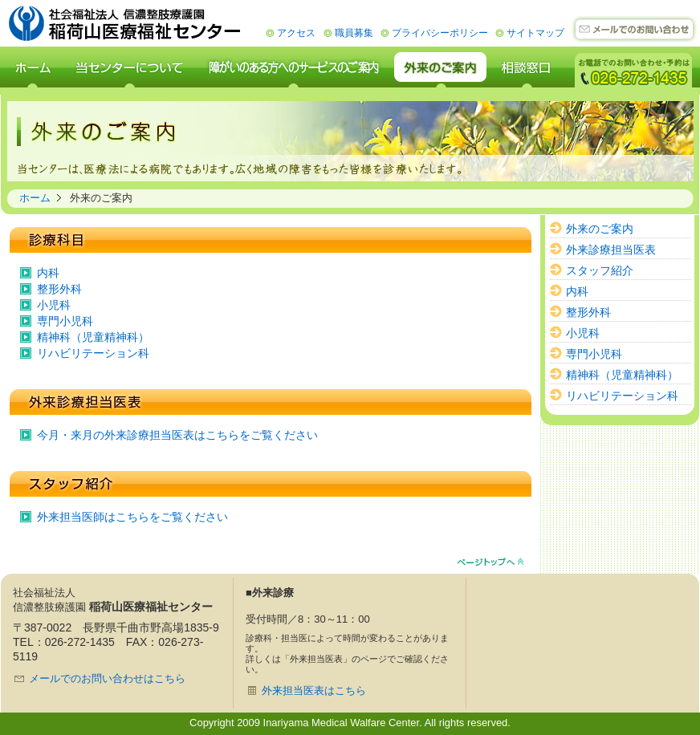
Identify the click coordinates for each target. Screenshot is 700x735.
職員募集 (354, 33)
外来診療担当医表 (611, 250)
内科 (48, 273)
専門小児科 (65, 321)
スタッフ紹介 (600, 270)
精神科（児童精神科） (93, 337)
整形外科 (59, 289)
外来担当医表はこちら (314, 690)
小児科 (54, 305)
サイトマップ (535, 33)
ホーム (35, 198)
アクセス (296, 33)
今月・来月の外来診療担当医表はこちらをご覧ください (177, 435)
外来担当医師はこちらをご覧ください (132, 517)
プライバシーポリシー (440, 33)
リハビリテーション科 (93, 353)
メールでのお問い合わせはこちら (107, 678)
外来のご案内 (600, 229)
